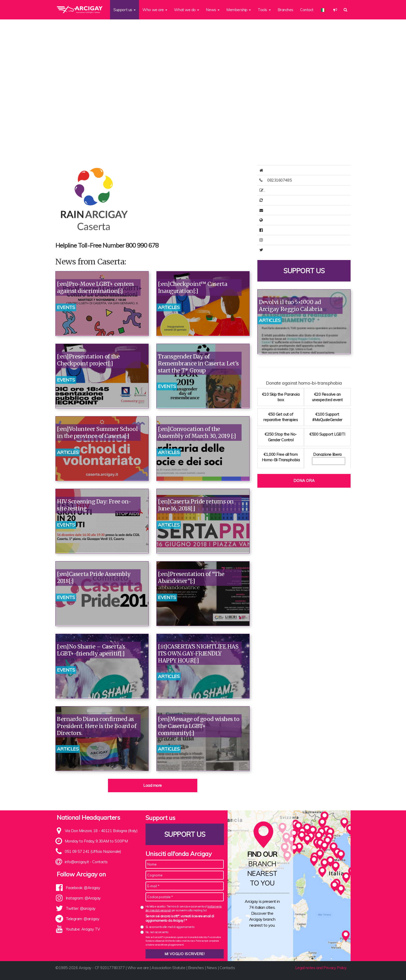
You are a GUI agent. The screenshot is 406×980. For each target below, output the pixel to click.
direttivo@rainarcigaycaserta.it (293, 210)
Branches (285, 10)
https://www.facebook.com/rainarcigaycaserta (306, 230)
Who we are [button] (155, 10)
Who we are (138, 968)
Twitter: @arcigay (81, 908)
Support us (304, 273)
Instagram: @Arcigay (83, 898)
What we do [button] (187, 10)
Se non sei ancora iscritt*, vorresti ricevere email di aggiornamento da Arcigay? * (180, 918)
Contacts (100, 862)
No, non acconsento (157, 932)
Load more (153, 785)
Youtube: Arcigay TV (83, 929)
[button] (335, 10)
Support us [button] (125, 10)
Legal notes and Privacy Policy (321, 968)
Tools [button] (264, 10)
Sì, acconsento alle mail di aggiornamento (170, 927)
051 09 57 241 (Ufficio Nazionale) (93, 851)
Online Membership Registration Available (302, 190)
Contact (307, 10)
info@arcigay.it (77, 862)
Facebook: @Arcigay (83, 888)
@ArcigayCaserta (282, 250)
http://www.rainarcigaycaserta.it (294, 220)
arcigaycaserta (280, 240)
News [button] (213, 10)
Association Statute (168, 968)
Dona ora (304, 483)
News (212, 968)
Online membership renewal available (299, 200)
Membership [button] (239, 10)
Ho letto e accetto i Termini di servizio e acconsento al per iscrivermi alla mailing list (184, 908)
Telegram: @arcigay (83, 919)
